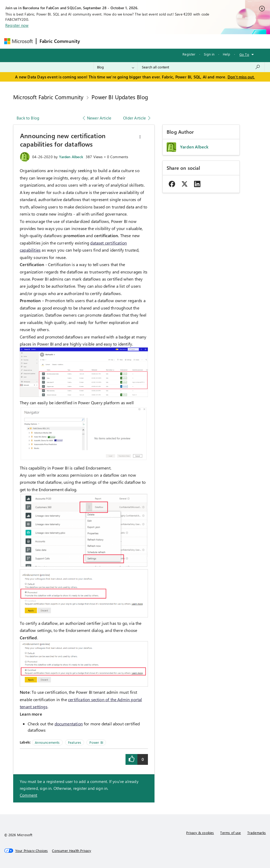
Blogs (184, 41)
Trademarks (257, 833)
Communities (160, 41)
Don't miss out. (241, 77)
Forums (92, 41)
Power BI (96, 742)
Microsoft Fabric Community (48, 97)
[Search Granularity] (116, 67)
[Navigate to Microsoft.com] (18, 41)
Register (189, 54)
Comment (28, 795)
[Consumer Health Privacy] (71, 851)
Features (75, 742)
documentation (69, 724)
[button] (140, 137)
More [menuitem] (202, 41)
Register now (17, 25)
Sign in (209, 54)
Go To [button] (244, 54)
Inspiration (115, 41)
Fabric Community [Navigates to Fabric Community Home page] (60, 41)
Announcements (47, 742)
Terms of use (230, 833)
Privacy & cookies (200, 833)
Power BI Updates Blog (120, 97)
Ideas (137, 41)
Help (226, 54)
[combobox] (201, 67)
